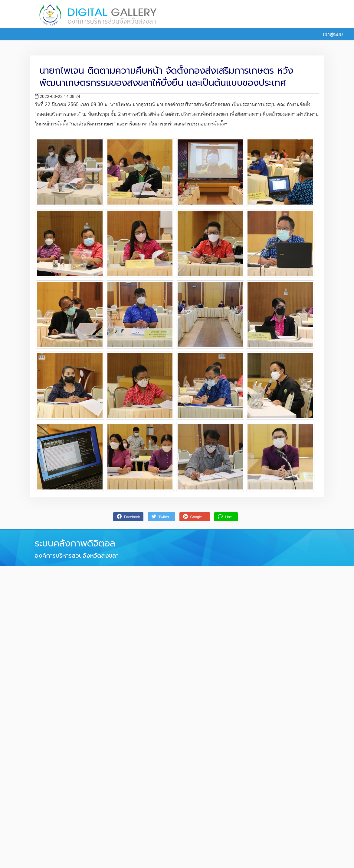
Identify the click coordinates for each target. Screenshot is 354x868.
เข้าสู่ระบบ (329, 35)
